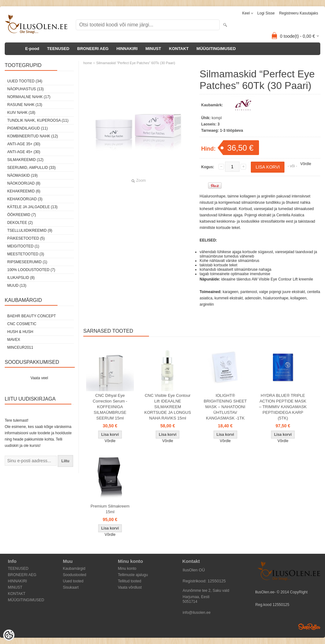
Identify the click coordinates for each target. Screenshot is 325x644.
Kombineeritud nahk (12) (33, 136)
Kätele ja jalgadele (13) (32, 207)
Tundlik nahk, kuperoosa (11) (38, 120)
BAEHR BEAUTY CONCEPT (31, 316)
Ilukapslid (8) (21, 278)
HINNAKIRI (127, 49)
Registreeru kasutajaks (299, 13)
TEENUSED (58, 49)
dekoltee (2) (20, 223)
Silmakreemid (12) (25, 160)
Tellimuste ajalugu (133, 575)
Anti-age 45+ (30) (24, 152)
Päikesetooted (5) (26, 238)
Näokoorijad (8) (24, 183)
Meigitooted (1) (23, 246)
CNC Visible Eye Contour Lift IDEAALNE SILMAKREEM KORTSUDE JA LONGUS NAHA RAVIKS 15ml (168, 407)
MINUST (153, 49)
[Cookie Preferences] (9, 635)
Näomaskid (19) (22, 175)
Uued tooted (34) (25, 81)
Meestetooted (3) (26, 254)
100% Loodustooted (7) (31, 270)
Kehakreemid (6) (24, 191)
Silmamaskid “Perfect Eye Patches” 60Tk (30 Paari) (136, 63)
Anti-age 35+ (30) (24, 144)
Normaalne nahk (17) (29, 97)
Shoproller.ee (309, 627)
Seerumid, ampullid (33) (31, 168)
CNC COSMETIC (22, 324)
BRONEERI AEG (93, 49)
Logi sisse (266, 13)
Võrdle (306, 164)
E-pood (32, 49)
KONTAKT (179, 49)
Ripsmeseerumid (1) (27, 262)
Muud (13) (17, 286)
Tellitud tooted (129, 581)
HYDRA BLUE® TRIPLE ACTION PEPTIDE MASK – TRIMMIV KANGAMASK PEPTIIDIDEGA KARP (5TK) (283, 407)
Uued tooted (73, 581)
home (88, 63)
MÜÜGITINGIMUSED (216, 49)
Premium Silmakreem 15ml (110, 509)
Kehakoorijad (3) (25, 199)
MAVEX (14, 340)
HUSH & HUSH (20, 332)
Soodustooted (74, 575)
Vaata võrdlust (130, 587)
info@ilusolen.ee (197, 613)
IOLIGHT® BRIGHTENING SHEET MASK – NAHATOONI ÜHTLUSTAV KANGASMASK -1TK (225, 407)
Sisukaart (71, 587)
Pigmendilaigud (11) (28, 128)
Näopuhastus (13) (25, 89)
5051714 (190, 602)
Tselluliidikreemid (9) (30, 230)
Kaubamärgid (74, 569)
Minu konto (127, 569)
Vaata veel (39, 378)
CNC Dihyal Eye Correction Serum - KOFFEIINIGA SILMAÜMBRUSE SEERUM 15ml (110, 407)
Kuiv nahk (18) (21, 113)
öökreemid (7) (22, 215)
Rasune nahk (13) (25, 105)
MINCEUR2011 (20, 347)
